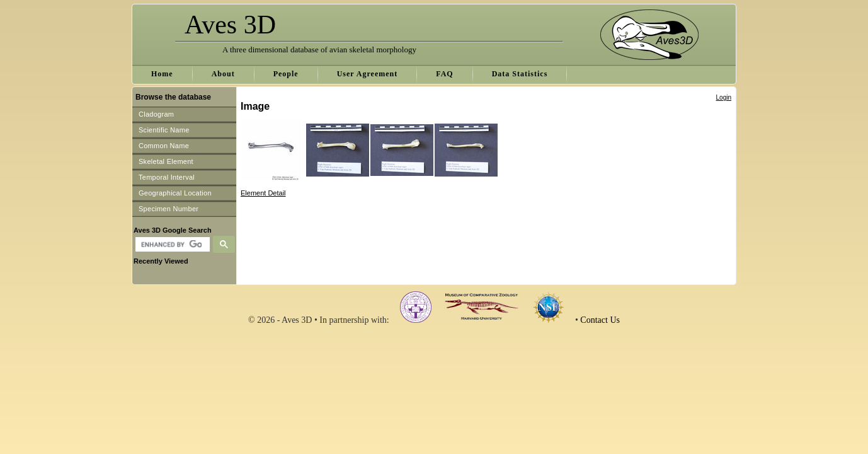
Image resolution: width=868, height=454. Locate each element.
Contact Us (600, 320)
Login (724, 97)
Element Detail (263, 193)
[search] (171, 245)
